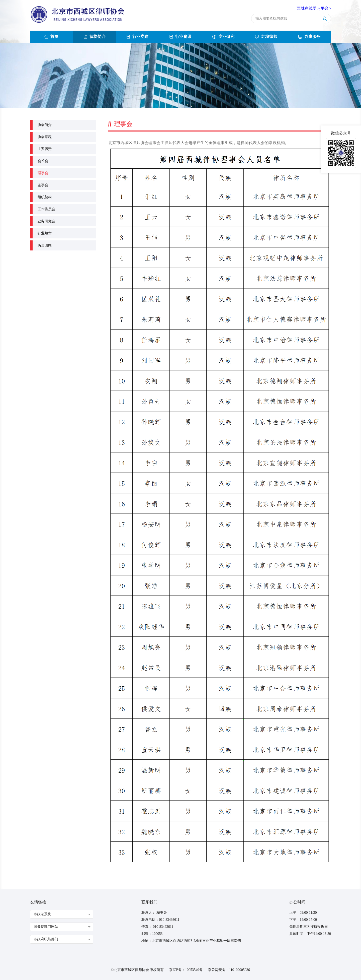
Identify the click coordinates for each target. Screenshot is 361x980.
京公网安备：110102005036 (229, 970)
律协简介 (95, 37)
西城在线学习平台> (314, 8)
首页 (51, 37)
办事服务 (309, 37)
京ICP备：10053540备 (186, 970)
